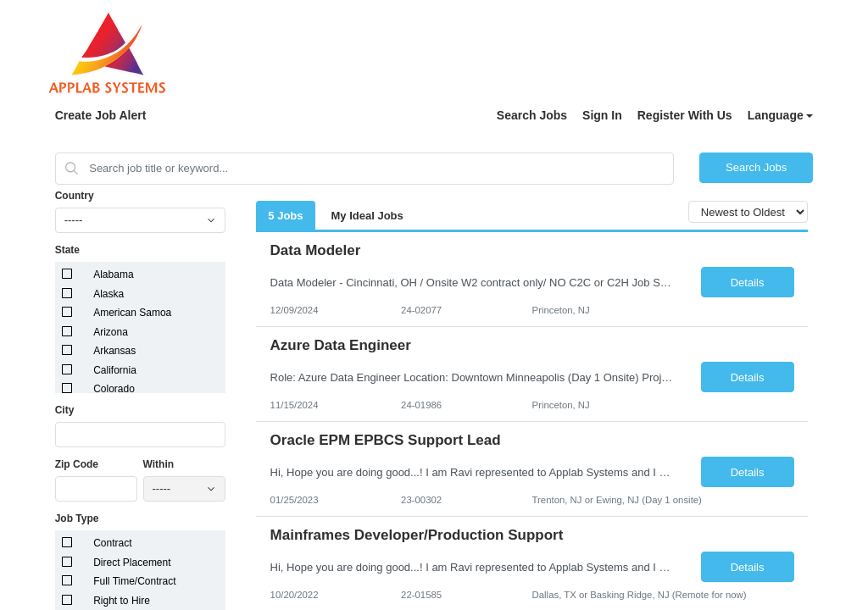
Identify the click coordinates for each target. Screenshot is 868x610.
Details (748, 283)
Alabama (113, 274)
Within (159, 464)
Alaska (108, 294)
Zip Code (77, 464)
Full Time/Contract (134, 581)
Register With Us (685, 115)
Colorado (114, 389)
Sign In (602, 115)
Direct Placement (132, 563)
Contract (112, 543)
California (115, 370)
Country (75, 196)
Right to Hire (122, 601)
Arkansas (114, 351)
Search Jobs (532, 115)
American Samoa (132, 313)
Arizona (111, 332)
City (65, 410)
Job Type (77, 518)
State (67, 250)
